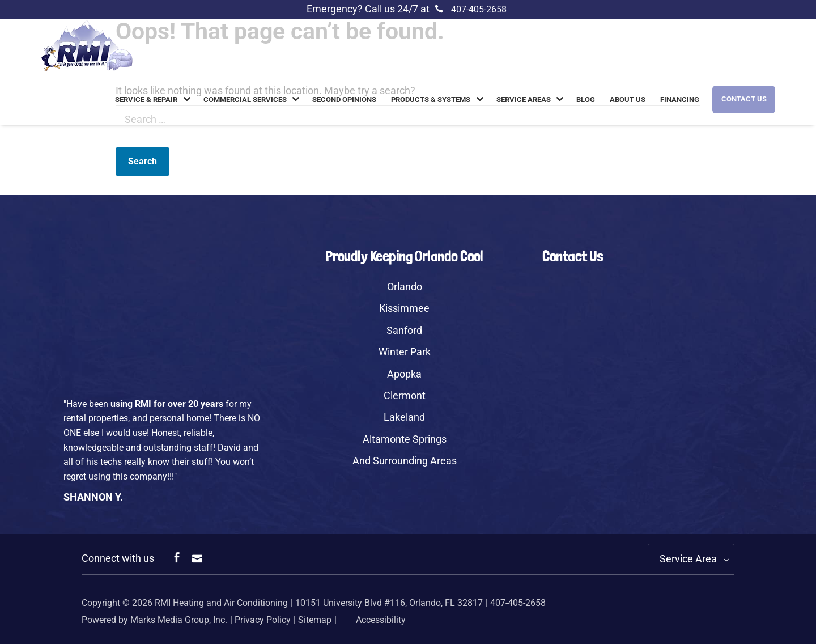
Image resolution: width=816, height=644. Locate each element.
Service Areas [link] (524, 99)
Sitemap (315, 620)
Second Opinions (344, 99)
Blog (586, 99)
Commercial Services (245, 99)
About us (628, 99)
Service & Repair (146, 99)
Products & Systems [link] (431, 99)
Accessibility (372, 620)
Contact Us (744, 99)
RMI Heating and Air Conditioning (221, 603)
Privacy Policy (263, 620)
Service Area (688, 559)
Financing (680, 99)
